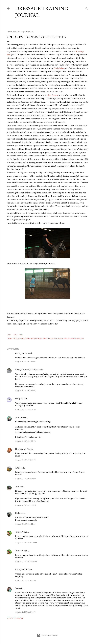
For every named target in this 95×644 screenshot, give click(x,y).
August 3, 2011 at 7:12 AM (25, 505)
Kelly (18, 513)
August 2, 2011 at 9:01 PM (26, 409)
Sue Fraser (53, 95)
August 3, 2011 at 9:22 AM (26, 524)
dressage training (50, 338)
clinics (15, 338)
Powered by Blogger (48, 635)
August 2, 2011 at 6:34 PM (26, 362)
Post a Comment (15, 618)
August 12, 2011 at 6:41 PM (26, 612)
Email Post (18, 335)
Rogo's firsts (62, 338)
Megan (19, 399)
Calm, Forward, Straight (27, 370)
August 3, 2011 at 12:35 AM (26, 460)
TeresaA (19, 532)
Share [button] (9, 335)
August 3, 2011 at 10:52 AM (26, 543)
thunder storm (74, 338)
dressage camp (36, 338)
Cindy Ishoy (59, 68)
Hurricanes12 (22, 449)
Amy (18, 468)
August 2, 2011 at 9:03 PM (26, 441)
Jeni (17, 487)
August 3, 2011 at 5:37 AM (26, 479)
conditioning (24, 338)
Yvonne (19, 417)
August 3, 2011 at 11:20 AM (26, 580)
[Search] (87, 8)
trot (83, 338)
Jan (17, 588)
